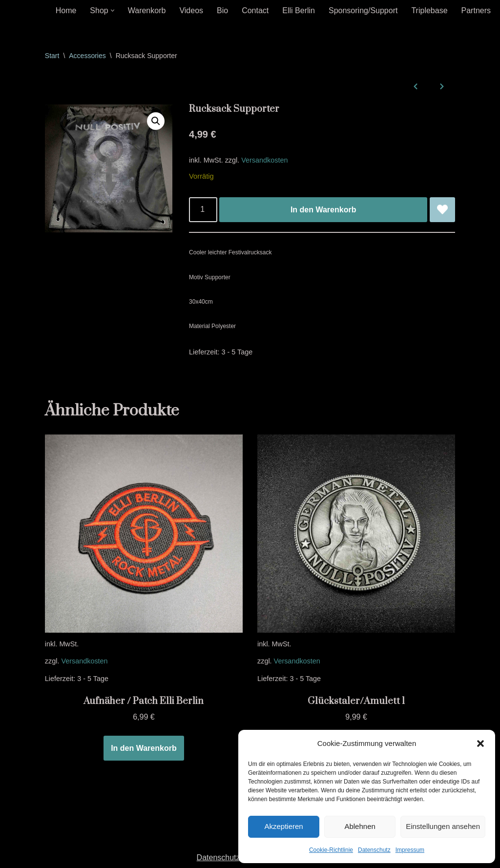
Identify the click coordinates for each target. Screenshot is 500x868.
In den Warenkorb (323, 210)
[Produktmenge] (203, 210)
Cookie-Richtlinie (331, 850)
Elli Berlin (299, 10)
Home (66, 10)
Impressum (410, 850)
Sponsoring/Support (363, 10)
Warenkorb (147, 10)
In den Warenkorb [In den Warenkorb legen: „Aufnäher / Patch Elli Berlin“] (144, 748)
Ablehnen (360, 826)
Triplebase (429, 10)
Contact (255, 10)
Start (52, 56)
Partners (476, 10)
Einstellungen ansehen (443, 826)
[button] (480, 744)
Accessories (87, 56)
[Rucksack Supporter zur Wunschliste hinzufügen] (442, 210)
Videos (191, 10)
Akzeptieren (283, 826)
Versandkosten (264, 160)
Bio (222, 10)
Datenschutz (374, 850)
